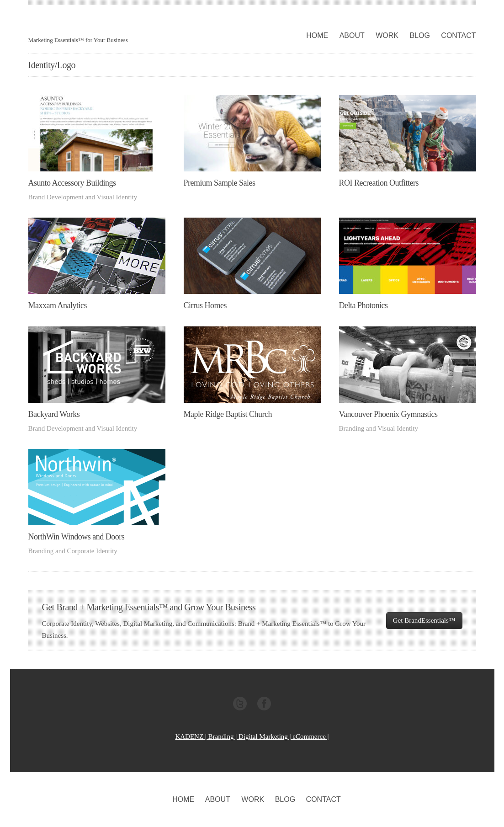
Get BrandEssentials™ (424, 620)
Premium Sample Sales (220, 183)
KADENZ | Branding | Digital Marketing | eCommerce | (252, 736)
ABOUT (352, 35)
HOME (317, 35)
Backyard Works (54, 414)
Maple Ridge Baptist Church (228, 414)
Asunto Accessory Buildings (72, 183)
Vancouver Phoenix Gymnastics (388, 414)
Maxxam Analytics (58, 305)
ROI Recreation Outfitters (379, 183)
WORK (387, 35)
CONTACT (458, 35)
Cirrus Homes (205, 305)
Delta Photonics (363, 305)
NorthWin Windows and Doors (77, 537)
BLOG (419, 35)
